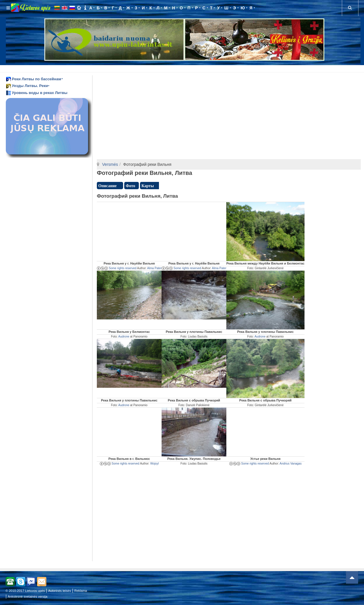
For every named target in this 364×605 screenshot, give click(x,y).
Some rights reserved (117, 268)
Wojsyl (154, 464)
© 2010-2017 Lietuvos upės (25, 591)
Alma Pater (154, 268)
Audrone (124, 337)
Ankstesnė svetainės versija (28, 597)
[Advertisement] (183, 68)
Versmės (110, 164)
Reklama (81, 591)
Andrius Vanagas (291, 464)
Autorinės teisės (60, 591)
